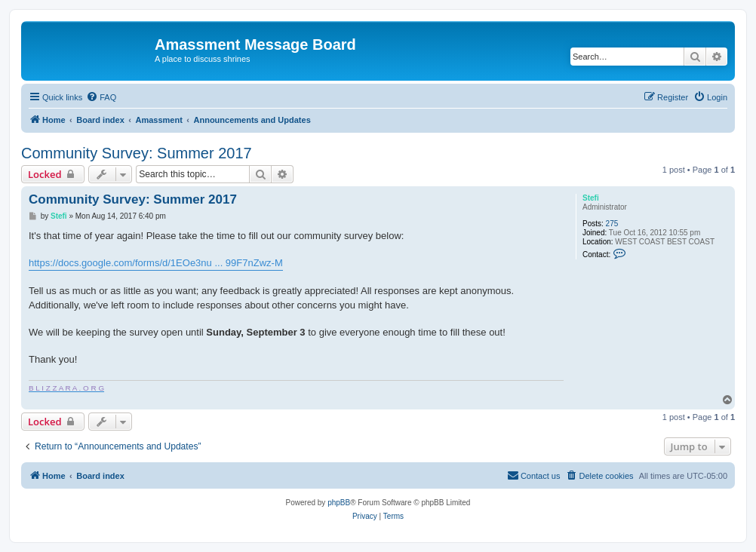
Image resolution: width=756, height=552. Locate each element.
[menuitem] (101, 97)
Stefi (591, 198)
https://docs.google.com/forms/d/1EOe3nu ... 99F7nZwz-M (156, 263)
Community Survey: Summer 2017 (137, 153)
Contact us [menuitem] (534, 475)
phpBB (339, 503)
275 (612, 224)
